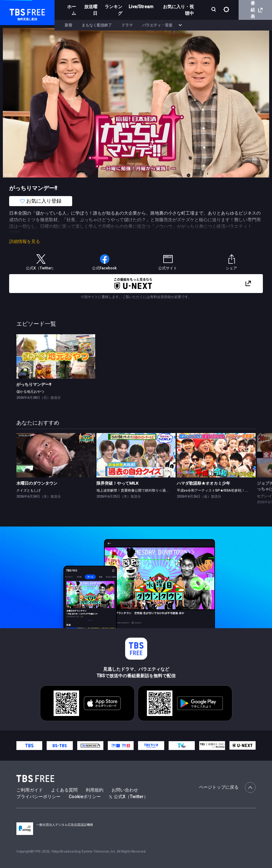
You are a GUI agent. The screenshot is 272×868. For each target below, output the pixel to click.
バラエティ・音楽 (157, 25)
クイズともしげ (29, 490)
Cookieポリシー (85, 797)
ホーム (72, 10)
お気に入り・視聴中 (178, 10)
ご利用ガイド (30, 790)
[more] (180, 25)
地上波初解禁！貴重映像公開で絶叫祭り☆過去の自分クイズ (143, 490)
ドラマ (127, 25)
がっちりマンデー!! (34, 384)
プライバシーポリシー (38, 797)
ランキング (113, 10)
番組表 (257, 10)
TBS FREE (17, 11)
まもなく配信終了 (97, 25)
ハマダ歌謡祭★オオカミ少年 (203, 483)
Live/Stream (141, 7)
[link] (56, 356)
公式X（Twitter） (129, 797)
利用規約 (95, 790)
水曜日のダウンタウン (37, 483)
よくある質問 (64, 790)
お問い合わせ (125, 790)
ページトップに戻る (227, 787)
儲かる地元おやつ (30, 392)
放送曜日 (91, 10)
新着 (68, 25)
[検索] (214, 10)
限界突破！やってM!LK (117, 483)
